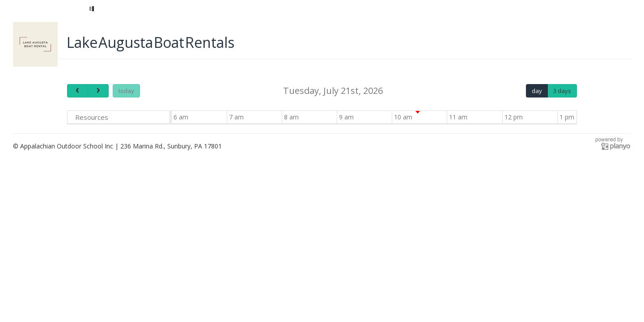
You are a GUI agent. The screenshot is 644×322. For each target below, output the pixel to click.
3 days (562, 91)
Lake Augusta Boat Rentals (150, 42)
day (537, 91)
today (126, 91)
